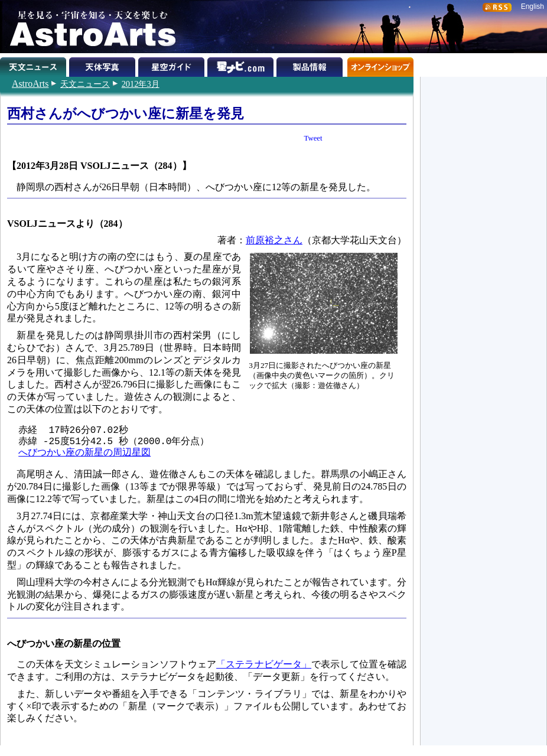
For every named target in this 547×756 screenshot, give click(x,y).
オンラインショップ (380, 65)
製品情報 (311, 65)
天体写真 (104, 65)
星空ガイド (173, 65)
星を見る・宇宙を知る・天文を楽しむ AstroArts (89, 27)
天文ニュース (85, 84)
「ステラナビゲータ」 (264, 664)
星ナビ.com (242, 65)
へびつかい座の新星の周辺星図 (84, 453)
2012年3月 (141, 84)
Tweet (313, 138)
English (533, 6)
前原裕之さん (274, 240)
